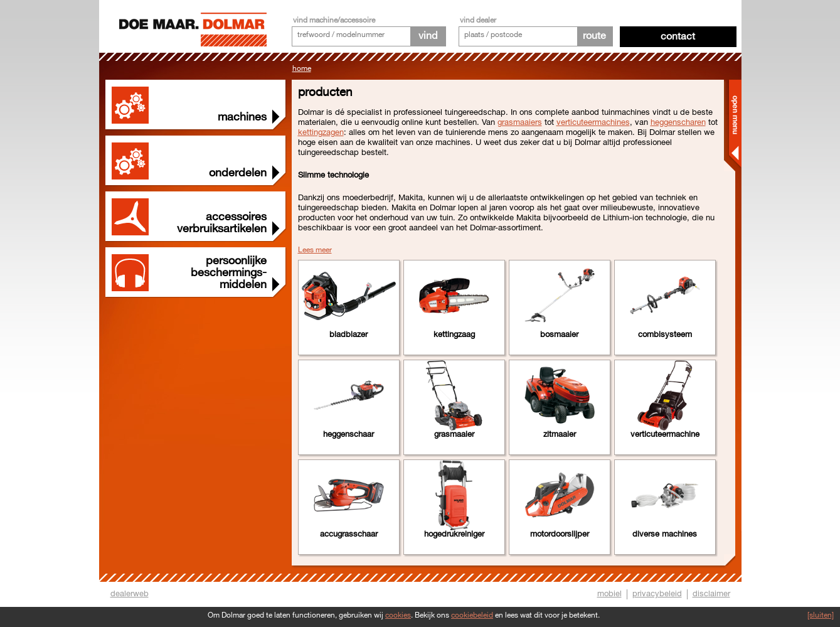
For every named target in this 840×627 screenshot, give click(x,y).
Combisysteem (665, 335)
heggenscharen (678, 122)
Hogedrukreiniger (454, 534)
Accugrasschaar (349, 534)
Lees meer (315, 250)
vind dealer (478, 20)
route (594, 36)
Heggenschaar (348, 434)
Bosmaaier (559, 335)
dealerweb (130, 594)
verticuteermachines (593, 122)
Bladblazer (348, 335)
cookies (398, 615)
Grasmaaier (454, 434)
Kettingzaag (454, 335)
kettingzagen (321, 132)
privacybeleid (657, 594)
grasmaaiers (520, 122)
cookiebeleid (472, 615)
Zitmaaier (560, 434)
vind (428, 36)
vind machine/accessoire (334, 20)
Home (302, 69)
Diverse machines (665, 534)
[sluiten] (821, 615)
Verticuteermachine (665, 434)
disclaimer (711, 594)
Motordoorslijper (560, 534)
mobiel (609, 594)
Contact (678, 37)
